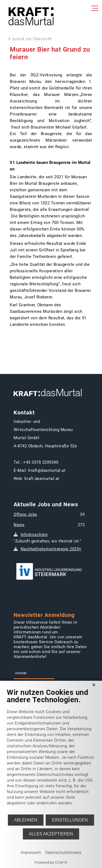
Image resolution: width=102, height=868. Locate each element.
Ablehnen (26, 820)
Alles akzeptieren (51, 834)
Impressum (31, 853)
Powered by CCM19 (51, 862)
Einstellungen (70, 820)
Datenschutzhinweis (63, 853)
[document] (51, 751)
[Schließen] (94, 685)
